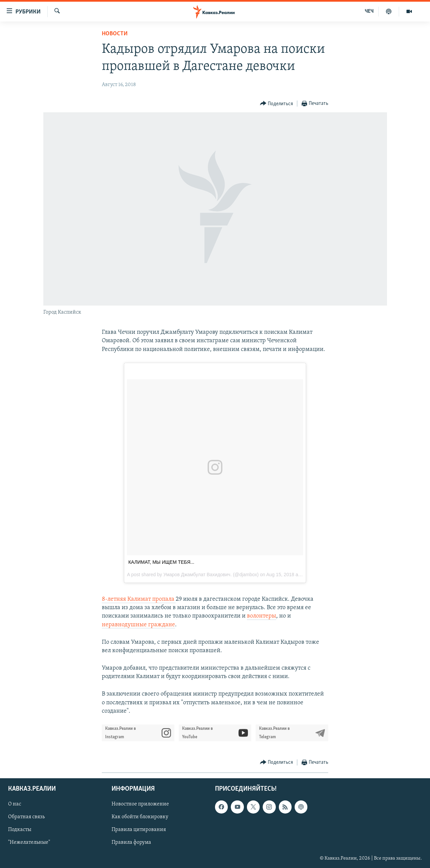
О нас (15, 804)
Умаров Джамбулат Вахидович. (197, 575)
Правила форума (131, 843)
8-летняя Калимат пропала (139, 599)
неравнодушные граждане (138, 625)
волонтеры (262, 616)
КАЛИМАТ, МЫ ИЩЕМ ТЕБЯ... (161, 562)
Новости (115, 34)
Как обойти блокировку (140, 817)
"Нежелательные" (29, 843)
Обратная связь (26, 817)
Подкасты (20, 830)
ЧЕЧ (369, 11)
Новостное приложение (140, 804)
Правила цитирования (139, 830)
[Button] (277, 104)
